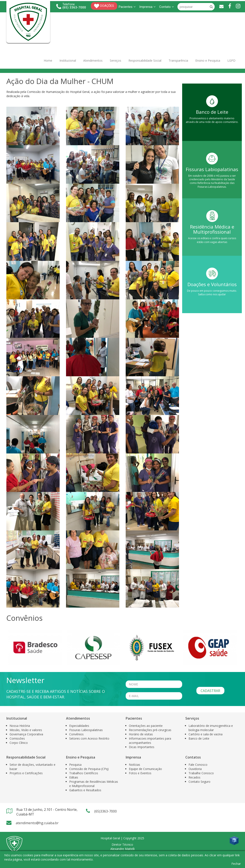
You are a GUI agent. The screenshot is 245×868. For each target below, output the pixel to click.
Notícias (134, 765)
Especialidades (79, 726)
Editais (74, 777)
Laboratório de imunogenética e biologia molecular (211, 728)
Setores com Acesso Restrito (89, 738)
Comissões (17, 738)
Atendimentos (93, 60)
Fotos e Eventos (140, 773)
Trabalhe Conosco (201, 773)
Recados (194, 777)
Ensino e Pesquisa (208, 60)
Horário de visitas (141, 734)
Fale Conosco (198, 765)
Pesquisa (75, 765)
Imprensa (147, 7)
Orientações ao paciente (146, 726)
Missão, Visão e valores (26, 730)
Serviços (115, 60)
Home (48, 60)
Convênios (76, 734)
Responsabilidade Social (145, 60)
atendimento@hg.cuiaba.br (37, 823)
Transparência (178, 60)
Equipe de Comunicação (145, 769)
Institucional (68, 60)
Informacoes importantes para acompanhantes (150, 741)
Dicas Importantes (142, 747)
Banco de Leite (199, 738)
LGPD (231, 60)
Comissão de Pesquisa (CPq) (89, 769)
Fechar (236, 864)
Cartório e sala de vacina (206, 734)
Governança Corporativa (26, 734)
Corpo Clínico (19, 743)
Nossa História (20, 726)
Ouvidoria (195, 769)
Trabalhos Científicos (84, 773)
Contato (167, 7)
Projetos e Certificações (26, 773)
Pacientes (127, 7)
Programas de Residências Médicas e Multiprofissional (94, 784)
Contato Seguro (199, 782)
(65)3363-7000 (106, 811)
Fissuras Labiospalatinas (86, 730)
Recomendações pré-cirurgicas (150, 730)
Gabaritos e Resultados (85, 790)
